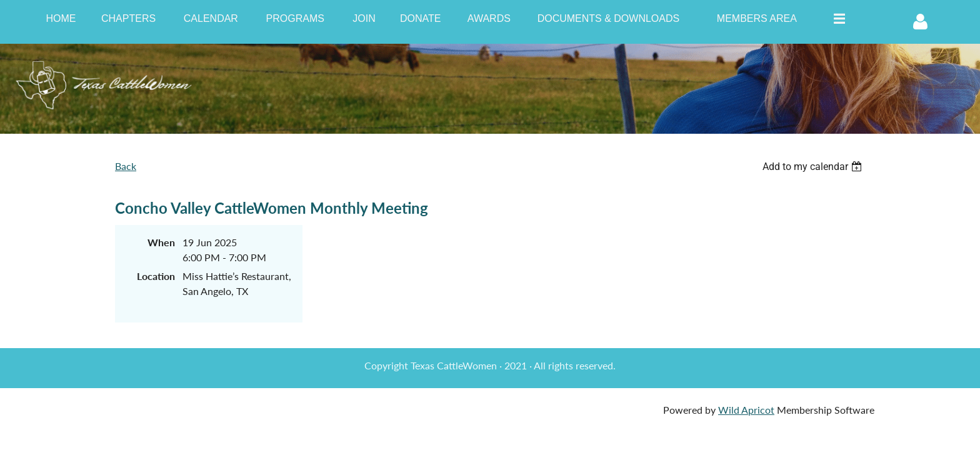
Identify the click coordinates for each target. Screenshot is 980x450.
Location (156, 276)
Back (126, 166)
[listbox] (814, 167)
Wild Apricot (746, 410)
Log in (921, 22)
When (161, 242)
